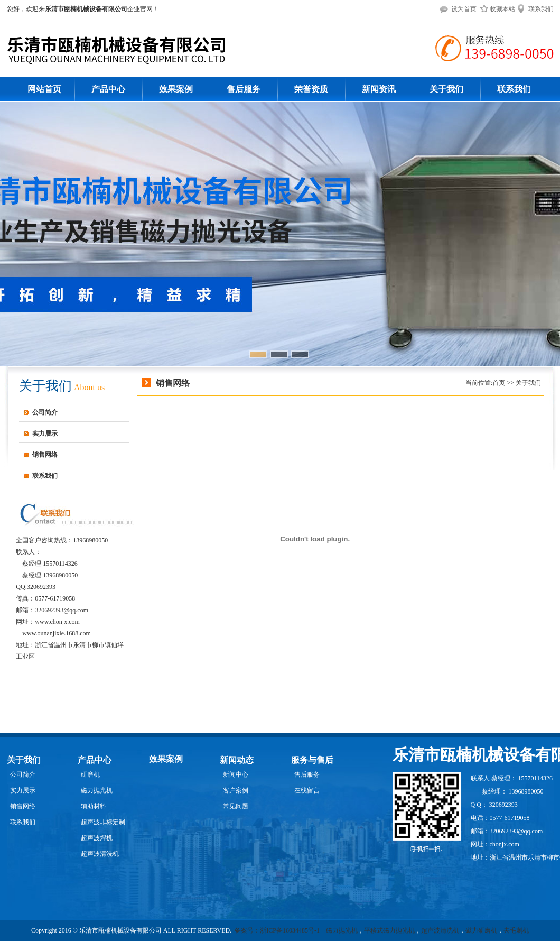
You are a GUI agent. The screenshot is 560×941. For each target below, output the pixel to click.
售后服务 (244, 89)
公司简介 (45, 412)
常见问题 (236, 806)
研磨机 (90, 774)
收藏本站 (497, 9)
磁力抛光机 (97, 790)
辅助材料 (94, 806)
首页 (499, 383)
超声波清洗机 (100, 854)
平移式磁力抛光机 (389, 930)
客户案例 (236, 790)
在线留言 (307, 790)
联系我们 (535, 9)
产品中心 (108, 89)
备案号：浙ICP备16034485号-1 (278, 930)
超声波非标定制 (103, 822)
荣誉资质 (311, 89)
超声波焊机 (97, 838)
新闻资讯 (379, 89)
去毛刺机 (516, 930)
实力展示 (45, 433)
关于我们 (446, 89)
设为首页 (458, 9)
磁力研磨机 (481, 930)
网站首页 (44, 89)
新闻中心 (236, 774)
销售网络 (45, 455)
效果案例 (176, 89)
